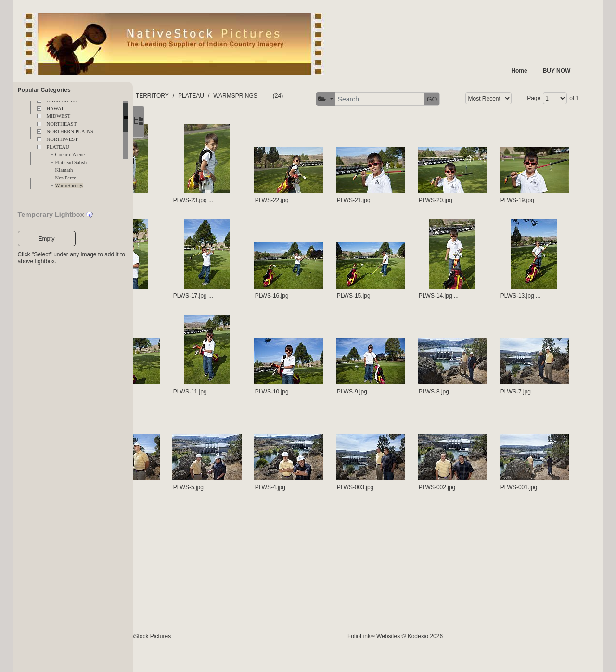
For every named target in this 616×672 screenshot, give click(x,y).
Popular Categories (44, 90)
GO (565, 99)
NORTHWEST (62, 139)
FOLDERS (178, 96)
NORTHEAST (62, 124)
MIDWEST (59, 116)
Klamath (64, 170)
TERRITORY (218, 96)
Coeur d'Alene (70, 155)
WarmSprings (69, 185)
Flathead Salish (71, 162)
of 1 (266, 125)
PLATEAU (58, 147)
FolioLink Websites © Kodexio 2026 (423, 651)
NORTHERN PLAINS (70, 132)
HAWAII (56, 108)
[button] (459, 99)
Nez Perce (66, 178)
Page (225, 125)
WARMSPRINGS (301, 96)
